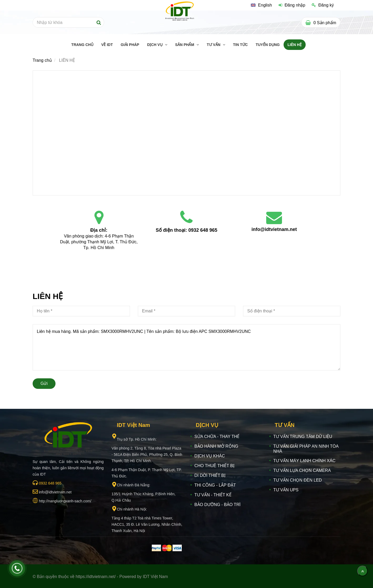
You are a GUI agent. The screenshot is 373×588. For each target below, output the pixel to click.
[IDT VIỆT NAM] (186, 132)
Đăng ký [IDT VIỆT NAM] (323, 5)
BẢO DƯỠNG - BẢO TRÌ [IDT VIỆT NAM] (217, 505)
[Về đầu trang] (362, 571)
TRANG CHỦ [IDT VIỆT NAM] (82, 45)
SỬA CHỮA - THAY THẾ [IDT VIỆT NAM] (217, 437)
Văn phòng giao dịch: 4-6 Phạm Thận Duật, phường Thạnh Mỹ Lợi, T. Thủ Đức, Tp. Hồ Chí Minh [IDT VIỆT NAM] (99, 242)
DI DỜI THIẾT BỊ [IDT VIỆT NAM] (210, 475)
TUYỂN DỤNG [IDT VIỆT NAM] (268, 45)
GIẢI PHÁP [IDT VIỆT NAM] (130, 45)
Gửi (44, 383)
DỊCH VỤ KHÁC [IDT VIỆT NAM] (210, 456)
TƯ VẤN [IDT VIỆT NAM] (214, 45)
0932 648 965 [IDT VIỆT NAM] (203, 230)
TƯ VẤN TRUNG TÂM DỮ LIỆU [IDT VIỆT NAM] (303, 437)
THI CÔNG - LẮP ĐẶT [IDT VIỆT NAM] (215, 485)
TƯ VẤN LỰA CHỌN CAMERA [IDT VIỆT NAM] (302, 470)
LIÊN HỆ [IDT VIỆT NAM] (295, 45)
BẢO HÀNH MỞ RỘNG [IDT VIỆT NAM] (216, 446)
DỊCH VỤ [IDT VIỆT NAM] (155, 45)
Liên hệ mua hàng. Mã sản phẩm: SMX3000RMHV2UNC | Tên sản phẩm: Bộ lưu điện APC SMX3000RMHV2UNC (186, 347)
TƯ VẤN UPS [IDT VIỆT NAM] (286, 490)
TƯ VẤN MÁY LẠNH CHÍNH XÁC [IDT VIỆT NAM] (304, 461)
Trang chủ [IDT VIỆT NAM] (42, 60)
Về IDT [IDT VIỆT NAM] (107, 45)
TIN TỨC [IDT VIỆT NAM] (240, 45)
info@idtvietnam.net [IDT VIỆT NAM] (274, 229)
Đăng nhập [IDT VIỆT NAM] (292, 5)
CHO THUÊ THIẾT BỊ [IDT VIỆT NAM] (214, 466)
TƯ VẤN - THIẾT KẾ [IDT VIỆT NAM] (213, 495)
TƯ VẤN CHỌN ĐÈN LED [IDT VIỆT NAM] (298, 480)
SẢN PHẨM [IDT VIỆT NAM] (185, 45)
